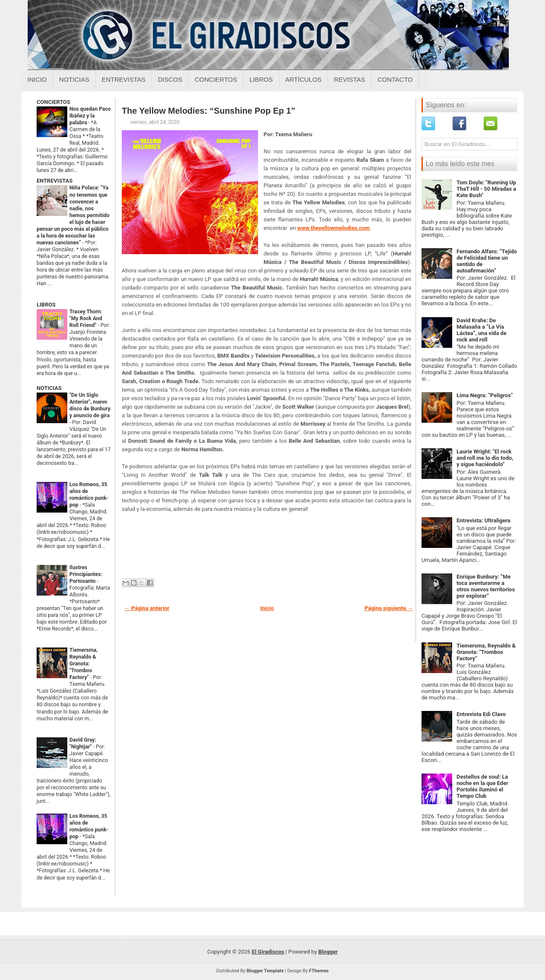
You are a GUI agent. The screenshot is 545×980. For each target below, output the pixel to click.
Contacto (395, 79)
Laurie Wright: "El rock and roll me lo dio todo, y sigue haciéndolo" (485, 458)
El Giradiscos (268, 952)
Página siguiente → (389, 608)
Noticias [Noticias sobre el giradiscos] (74, 79)
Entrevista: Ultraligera (483, 520)
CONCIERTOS (53, 102)
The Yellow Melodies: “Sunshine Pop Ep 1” (208, 111)
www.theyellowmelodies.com (333, 228)
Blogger (328, 952)
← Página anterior (147, 608)
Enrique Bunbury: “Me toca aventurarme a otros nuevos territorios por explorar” (486, 586)
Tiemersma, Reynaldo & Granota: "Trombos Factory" (83, 664)
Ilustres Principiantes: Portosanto (86, 574)
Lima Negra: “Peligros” (485, 395)
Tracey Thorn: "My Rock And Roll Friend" (86, 318)
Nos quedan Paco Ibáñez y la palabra (90, 116)
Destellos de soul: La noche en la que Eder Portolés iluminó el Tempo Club (482, 786)
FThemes (319, 971)
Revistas (349, 79)
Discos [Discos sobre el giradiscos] (170, 79)
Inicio (37, 79)
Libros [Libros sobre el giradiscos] (261, 79)
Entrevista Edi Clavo (481, 714)
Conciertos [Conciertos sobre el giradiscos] (216, 79)
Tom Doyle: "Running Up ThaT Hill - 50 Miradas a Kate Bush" (486, 189)
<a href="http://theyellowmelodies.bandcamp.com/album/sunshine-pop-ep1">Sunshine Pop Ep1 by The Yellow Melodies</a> (267, 547)
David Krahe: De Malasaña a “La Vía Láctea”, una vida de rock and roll (481, 330)
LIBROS (46, 305)
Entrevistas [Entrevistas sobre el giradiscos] (124, 79)
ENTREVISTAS (54, 181)
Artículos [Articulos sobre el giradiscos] (304, 79)
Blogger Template (265, 971)
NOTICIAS (49, 388)
